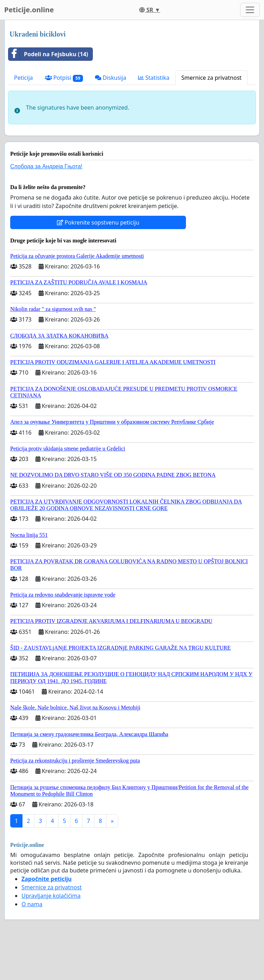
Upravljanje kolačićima (51, 896)
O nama (32, 904)
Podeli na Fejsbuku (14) (48, 54)
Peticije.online (29, 10)
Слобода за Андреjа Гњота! (46, 166)
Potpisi (64, 78)
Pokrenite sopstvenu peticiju (98, 222)
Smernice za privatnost (211, 78)
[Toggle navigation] (250, 10)
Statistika (154, 78)
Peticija (24, 78)
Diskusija (111, 78)
